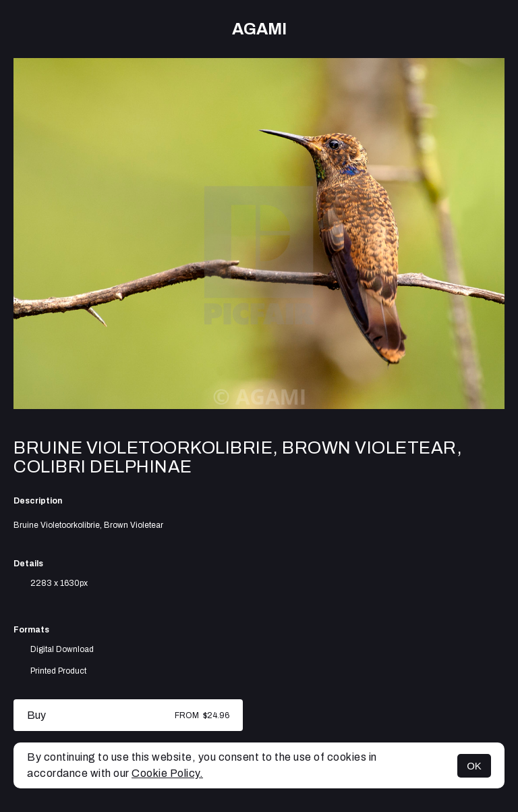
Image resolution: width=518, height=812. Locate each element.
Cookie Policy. (167, 773)
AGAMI (259, 29)
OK (474, 766)
